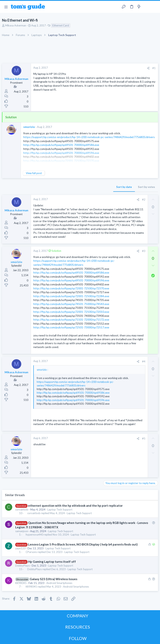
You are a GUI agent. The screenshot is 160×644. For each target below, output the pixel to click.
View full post (34, 173)
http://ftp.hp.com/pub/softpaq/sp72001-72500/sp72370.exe (71, 288)
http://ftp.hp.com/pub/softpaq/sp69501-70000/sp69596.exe (71, 280)
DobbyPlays (22, 566)
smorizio (29, 127)
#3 (144, 251)
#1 (154, 68)
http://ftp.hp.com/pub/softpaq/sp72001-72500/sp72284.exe (71, 296)
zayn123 (20, 548)
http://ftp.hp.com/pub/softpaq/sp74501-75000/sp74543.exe (71, 304)
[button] (6, 7)
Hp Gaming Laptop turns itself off (52, 562)
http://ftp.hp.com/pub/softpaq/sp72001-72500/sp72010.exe (71, 312)
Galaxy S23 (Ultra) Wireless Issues (54, 579)
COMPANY (78, 616)
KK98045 (21, 583)
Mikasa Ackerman (16, 25)
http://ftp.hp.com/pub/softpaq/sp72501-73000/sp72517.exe (71, 327)
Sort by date (124, 187)
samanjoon (22, 531)
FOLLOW (78, 638)
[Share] (148, 68)
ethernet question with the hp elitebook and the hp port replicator (75, 506)
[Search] (155, 7)
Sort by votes (146, 187)
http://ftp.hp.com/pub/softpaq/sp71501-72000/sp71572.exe (71, 319)
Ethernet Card (61, 25)
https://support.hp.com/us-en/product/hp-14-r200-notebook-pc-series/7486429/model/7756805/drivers (89, 137)
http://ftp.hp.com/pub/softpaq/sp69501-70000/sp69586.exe (61, 145)
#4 (144, 361)
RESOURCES (78, 627)
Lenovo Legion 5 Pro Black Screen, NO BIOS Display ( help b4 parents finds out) (83, 544)
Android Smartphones (59, 583)
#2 (144, 200)
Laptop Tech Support (60, 510)
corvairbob (22, 510)
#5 (144, 438)
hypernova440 (34, 535)
